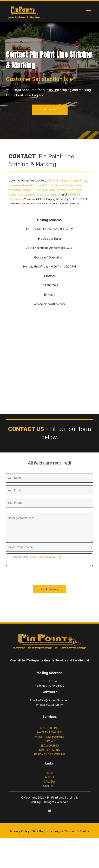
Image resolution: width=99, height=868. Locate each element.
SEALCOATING (49, 758)
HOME (49, 780)
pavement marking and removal (33, 197)
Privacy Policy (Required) (42, 557)
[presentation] (32, 576)
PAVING (49, 754)
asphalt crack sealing (39, 202)
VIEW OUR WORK (50, 110)
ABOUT (50, 785)
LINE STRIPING (49, 741)
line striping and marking (68, 192)
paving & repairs (69, 202)
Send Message (49, 592)
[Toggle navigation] (89, 12)
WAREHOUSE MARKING (49, 750)
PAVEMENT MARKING (50, 745)
